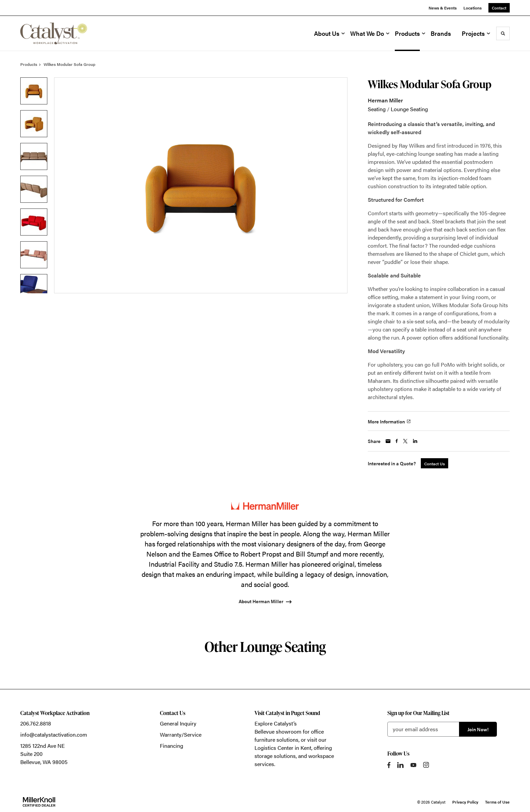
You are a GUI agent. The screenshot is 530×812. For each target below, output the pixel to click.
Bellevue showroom (278, 731)
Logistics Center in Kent (283, 748)
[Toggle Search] (503, 33)
